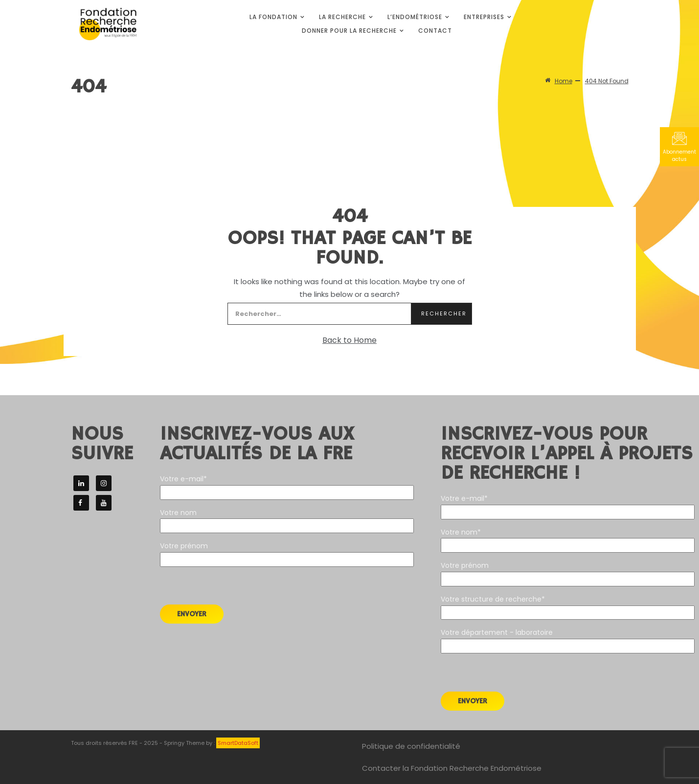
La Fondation (273, 17)
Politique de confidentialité (411, 746)
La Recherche (342, 17)
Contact (435, 31)
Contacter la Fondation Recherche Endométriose (452, 768)
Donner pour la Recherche (349, 31)
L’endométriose (415, 17)
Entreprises (484, 17)
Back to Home (349, 340)
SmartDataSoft (238, 743)
